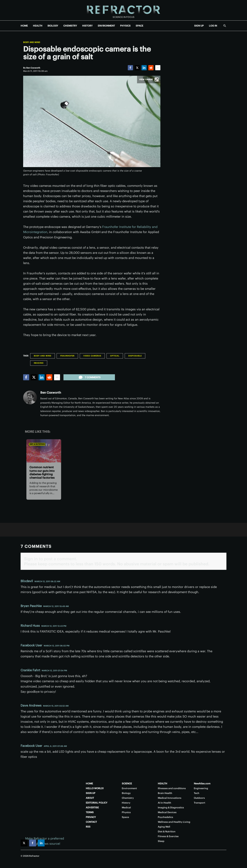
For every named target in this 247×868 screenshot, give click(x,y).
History (126, 803)
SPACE (139, 26)
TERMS (90, 812)
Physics (126, 812)
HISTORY (87, 26)
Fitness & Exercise (168, 836)
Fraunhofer (67, 356)
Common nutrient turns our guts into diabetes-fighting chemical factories (42, 472)
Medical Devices (167, 812)
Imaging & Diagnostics (171, 808)
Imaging (39, 363)
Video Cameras (92, 356)
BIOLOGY (53, 26)
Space (125, 817)
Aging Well (164, 827)
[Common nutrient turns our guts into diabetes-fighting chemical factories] (44, 451)
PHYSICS (125, 26)
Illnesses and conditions (172, 788)
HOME (24, 26)
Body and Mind (32, 42)
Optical (115, 356)
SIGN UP (199, 26)
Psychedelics (165, 817)
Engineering (201, 788)
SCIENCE (127, 784)
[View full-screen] (157, 80)
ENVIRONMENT (106, 26)
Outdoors (199, 798)
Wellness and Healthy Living (174, 822)
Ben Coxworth (51, 393)
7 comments (89, 377)
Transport (199, 803)
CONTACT (91, 822)
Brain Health (165, 793)
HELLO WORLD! (95, 788)
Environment (129, 788)
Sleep (161, 841)
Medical (126, 808)
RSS (88, 827)
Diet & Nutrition (37, 444)
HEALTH (38, 26)
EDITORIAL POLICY (97, 803)
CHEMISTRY (70, 26)
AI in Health (164, 803)
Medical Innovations (170, 798)
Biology (126, 793)
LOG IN (213, 26)
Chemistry (128, 798)
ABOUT (90, 798)
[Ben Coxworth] (33, 68)
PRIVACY (91, 817)
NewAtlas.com (202, 784)
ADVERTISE (92, 808)
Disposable (135, 356)
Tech (197, 793)
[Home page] (123, 10)
